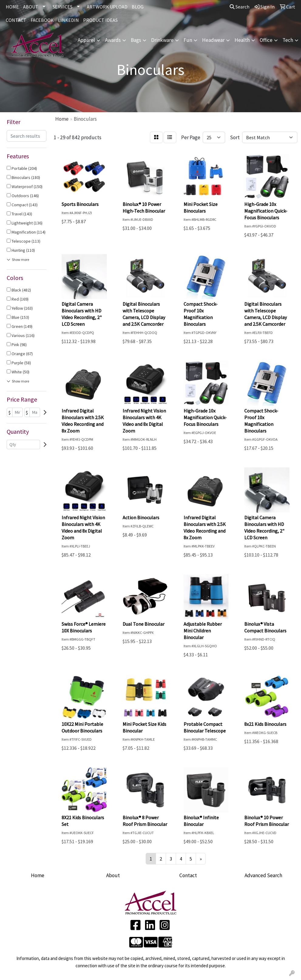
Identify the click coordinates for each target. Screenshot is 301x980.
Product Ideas (100, 20)
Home (38, 875)
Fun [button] (188, 40)
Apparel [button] (86, 40)
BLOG (138, 7)
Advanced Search (263, 875)
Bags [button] (136, 40)
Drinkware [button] (162, 40)
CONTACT (16, 20)
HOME (12, 7)
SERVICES (63, 7)
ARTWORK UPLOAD (107, 7)
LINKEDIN (68, 20)
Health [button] (242, 40)
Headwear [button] (213, 40)
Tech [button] (288, 40)
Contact (188, 875)
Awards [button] (113, 40)
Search (240, 7)
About (113, 875)
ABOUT (31, 7)
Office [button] (266, 40)
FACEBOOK (42, 20)
